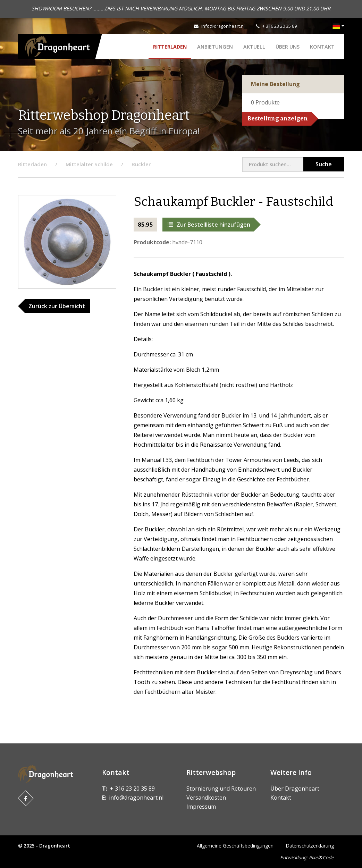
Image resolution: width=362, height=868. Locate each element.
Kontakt (322, 47)
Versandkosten (206, 798)
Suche (324, 164)
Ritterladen (170, 47)
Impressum (201, 807)
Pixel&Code (321, 857)
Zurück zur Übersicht (57, 306)
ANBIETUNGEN (215, 47)
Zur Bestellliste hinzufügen (209, 225)
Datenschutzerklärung (310, 846)
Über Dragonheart (295, 789)
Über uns (288, 47)
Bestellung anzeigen (278, 119)
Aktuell (254, 47)
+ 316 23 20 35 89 (280, 26)
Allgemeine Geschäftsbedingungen (235, 846)
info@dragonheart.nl (223, 26)
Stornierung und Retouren (221, 789)
